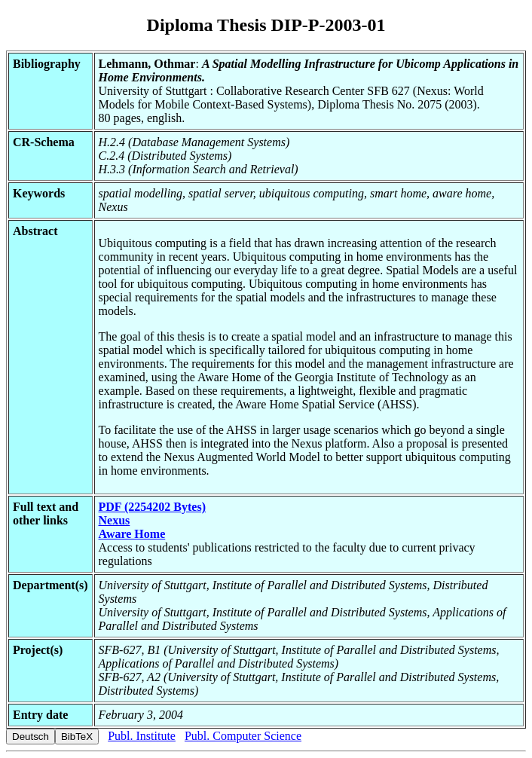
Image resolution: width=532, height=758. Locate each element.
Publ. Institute (142, 736)
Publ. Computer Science (243, 736)
